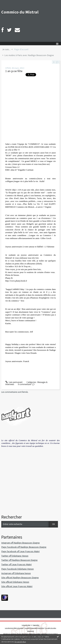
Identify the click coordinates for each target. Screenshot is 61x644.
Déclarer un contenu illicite (12, 634)
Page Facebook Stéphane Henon (17, 569)
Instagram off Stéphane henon (16, 573)
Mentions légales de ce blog (31, 634)
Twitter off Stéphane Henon (15, 556)
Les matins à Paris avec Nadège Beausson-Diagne (29, 55)
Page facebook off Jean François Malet (20, 551)
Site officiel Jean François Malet (17, 586)
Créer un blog (26, 625)
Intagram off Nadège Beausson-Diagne (20, 543)
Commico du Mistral (20, 12)
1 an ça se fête (14, 71)
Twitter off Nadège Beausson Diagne (19, 560)
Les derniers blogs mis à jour (14, 628)
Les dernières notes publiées (34, 628)
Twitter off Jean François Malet (16, 564)
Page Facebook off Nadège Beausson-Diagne (24, 547)
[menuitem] (7, 50)
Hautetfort (36, 625)
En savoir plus (20, 642)
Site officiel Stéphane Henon (15, 582)
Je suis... (6, 49)
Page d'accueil (21, 49)
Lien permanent (14, 382)
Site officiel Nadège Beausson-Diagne (20, 578)
